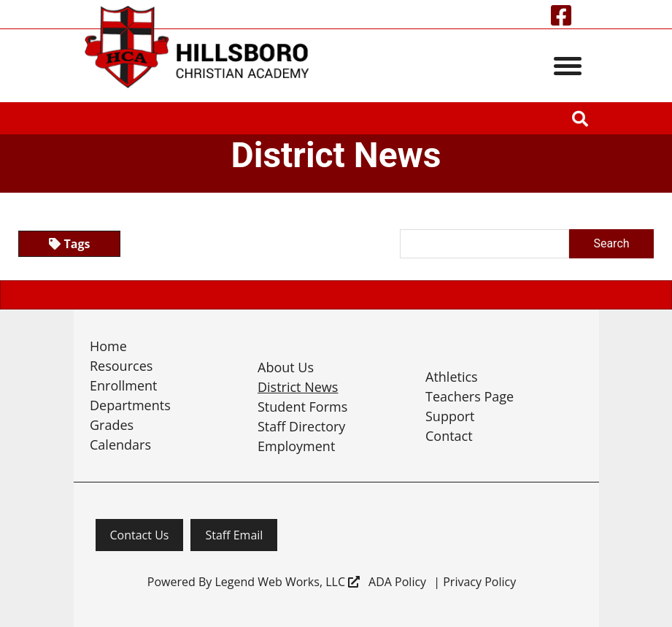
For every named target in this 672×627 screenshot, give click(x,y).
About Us (286, 367)
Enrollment (124, 385)
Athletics (452, 377)
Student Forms (302, 407)
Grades (112, 425)
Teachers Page (470, 396)
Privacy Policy (479, 582)
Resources (121, 366)
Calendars (120, 445)
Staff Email (234, 535)
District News (298, 387)
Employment (296, 446)
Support (450, 416)
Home (108, 346)
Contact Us (140, 535)
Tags (70, 244)
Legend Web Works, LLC (287, 582)
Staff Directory (301, 426)
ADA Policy (397, 582)
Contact (449, 436)
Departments (130, 405)
